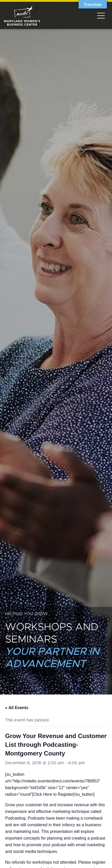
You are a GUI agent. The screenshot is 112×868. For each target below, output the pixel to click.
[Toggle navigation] (101, 15)
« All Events (17, 708)
